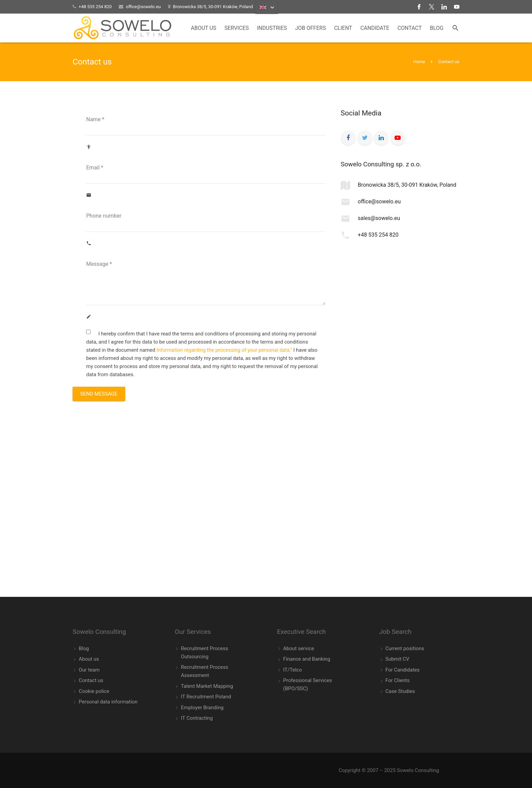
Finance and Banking (307, 659)
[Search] (455, 28)
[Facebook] (348, 138)
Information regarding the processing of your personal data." (224, 350)
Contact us (91, 680)
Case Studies (400, 691)
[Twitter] (365, 138)
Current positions (405, 648)
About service (299, 648)
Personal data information (108, 702)
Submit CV (397, 659)
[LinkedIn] (381, 138)
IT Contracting (197, 718)
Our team (89, 670)
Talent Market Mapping (207, 686)
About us (89, 659)
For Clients (397, 680)
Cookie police (94, 691)
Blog (84, 648)
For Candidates (403, 670)
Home (419, 62)
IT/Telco (293, 670)
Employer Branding (202, 708)
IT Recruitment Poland (206, 697)
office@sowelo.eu (143, 7)
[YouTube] (398, 138)
